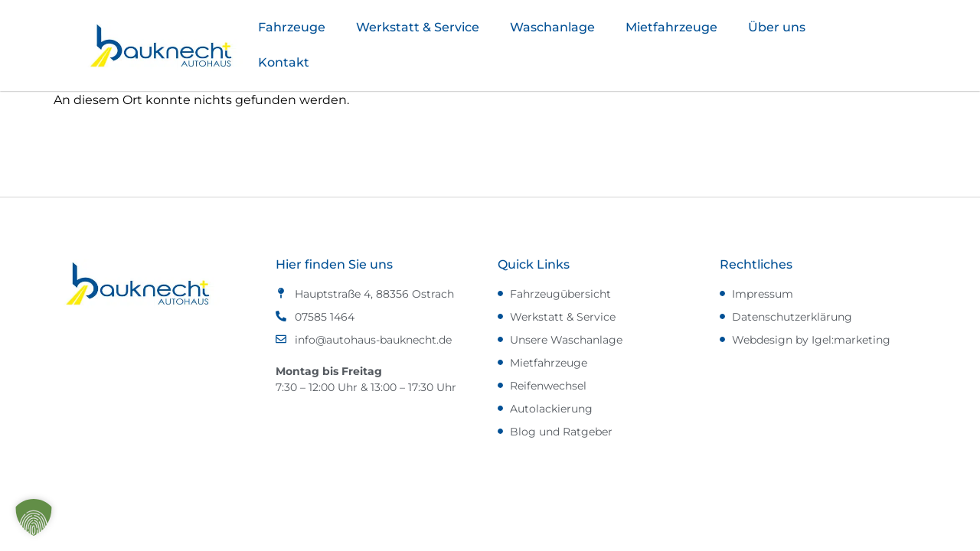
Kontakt (284, 62)
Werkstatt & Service (418, 27)
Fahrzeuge (292, 27)
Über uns (777, 27)
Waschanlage (552, 27)
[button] (34, 517)
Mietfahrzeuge (671, 27)
